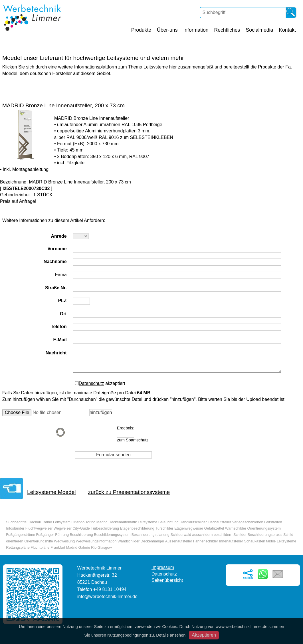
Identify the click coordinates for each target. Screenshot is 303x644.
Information (196, 30)
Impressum (163, 567)
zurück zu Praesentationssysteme (129, 492)
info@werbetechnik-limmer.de (107, 596)
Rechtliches (227, 30)
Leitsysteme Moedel (51, 492)
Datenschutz (91, 383)
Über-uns (167, 30)
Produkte (141, 30)
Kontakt (287, 30)
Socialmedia (259, 30)
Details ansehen (171, 635)
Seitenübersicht (167, 580)
